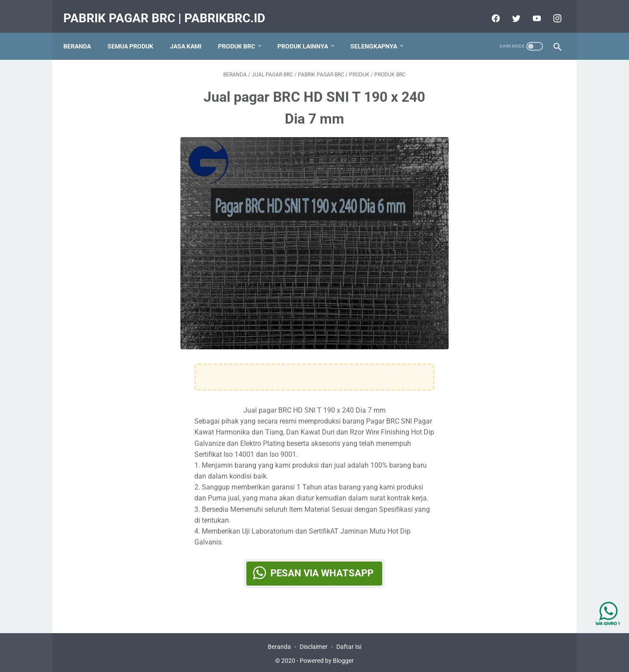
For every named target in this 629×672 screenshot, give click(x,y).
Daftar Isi (349, 644)
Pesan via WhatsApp (322, 567)
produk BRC (241, 34)
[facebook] (490, 10)
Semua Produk (135, 34)
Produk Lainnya (308, 34)
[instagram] (551, 10)
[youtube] (531, 10)
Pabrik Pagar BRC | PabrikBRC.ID (169, 10)
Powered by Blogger (327, 658)
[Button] (194, 236)
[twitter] (510, 10)
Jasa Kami (190, 34)
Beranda (82, 34)
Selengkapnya (378, 34)
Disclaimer (314, 644)
